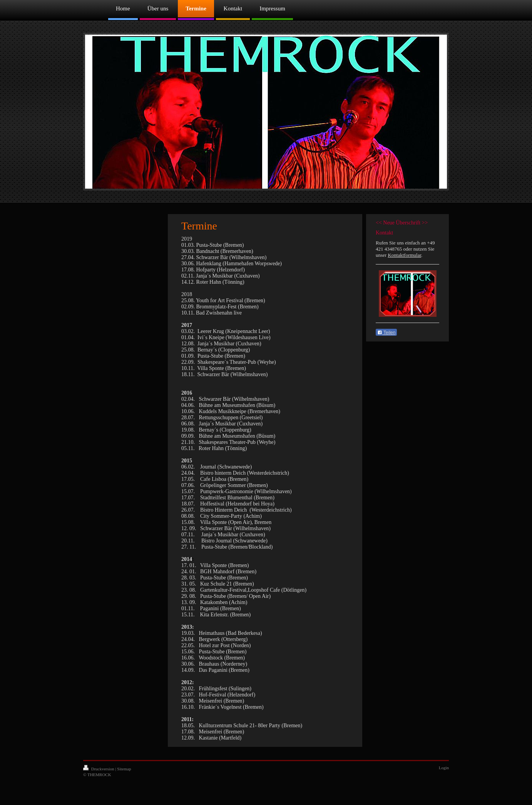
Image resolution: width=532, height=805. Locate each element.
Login (444, 768)
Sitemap (124, 769)
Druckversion (99, 769)
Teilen (386, 333)
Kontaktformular (404, 255)
